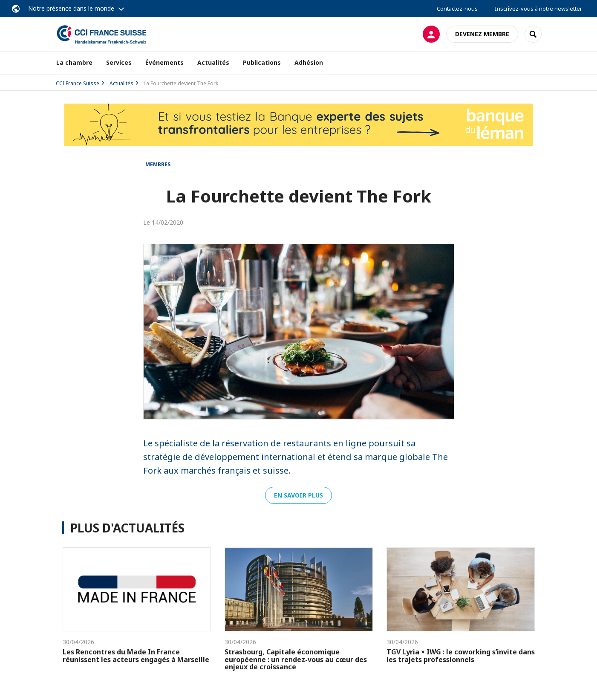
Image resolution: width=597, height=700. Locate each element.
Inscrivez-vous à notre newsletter (538, 9)
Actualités (213, 62)
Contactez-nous (457, 9)
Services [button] (119, 62)
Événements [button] (164, 62)
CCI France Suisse (78, 83)
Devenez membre (482, 34)
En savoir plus (298, 495)
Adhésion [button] (309, 62)
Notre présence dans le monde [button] (71, 8)
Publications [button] (262, 62)
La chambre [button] (74, 62)
